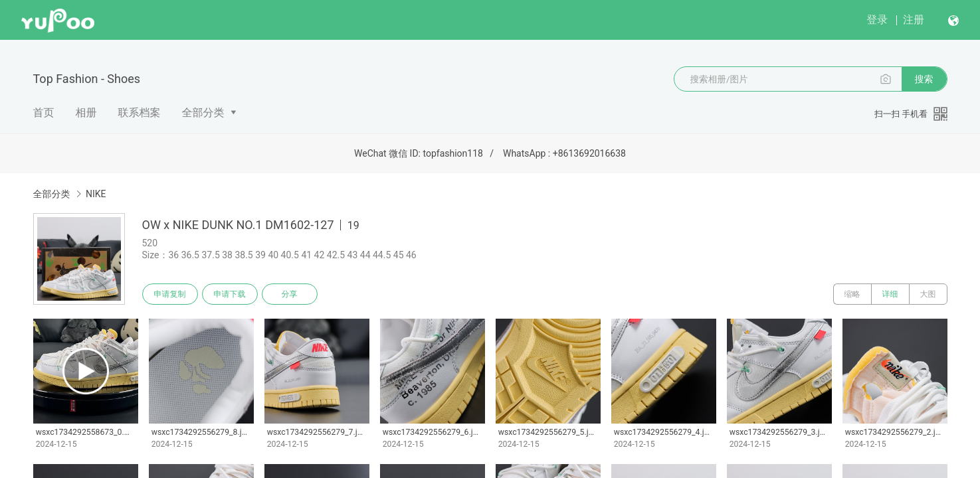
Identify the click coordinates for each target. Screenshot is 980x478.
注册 (914, 20)
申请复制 (170, 294)
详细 (890, 294)
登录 (877, 20)
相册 (86, 113)
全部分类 (203, 113)
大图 (928, 294)
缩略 (852, 294)
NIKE (96, 194)
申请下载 (230, 294)
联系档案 (140, 113)
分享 (290, 294)
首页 (44, 113)
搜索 (924, 79)
